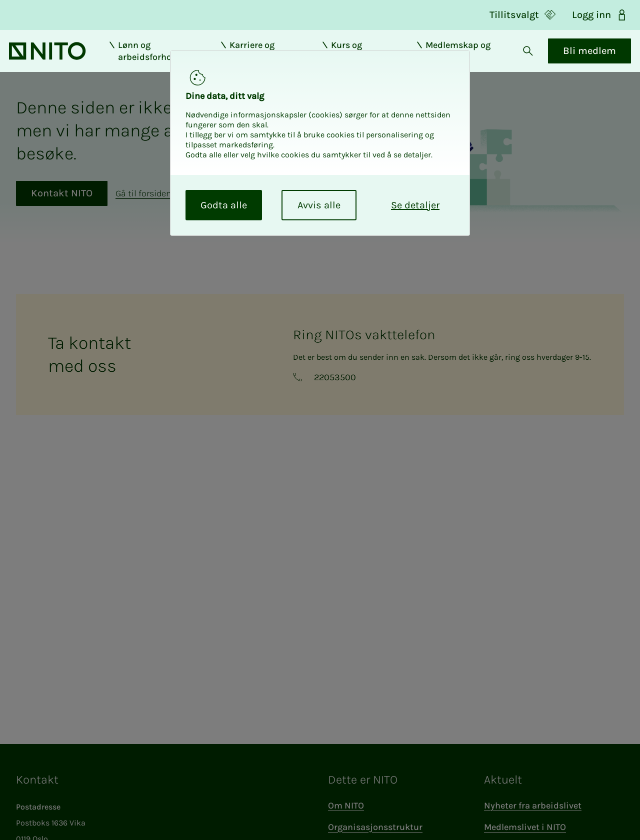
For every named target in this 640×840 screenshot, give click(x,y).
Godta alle (224, 205)
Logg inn (600, 15)
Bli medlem (582, 58)
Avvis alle (319, 205)
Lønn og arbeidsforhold (150, 58)
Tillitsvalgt (523, 15)
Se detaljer (415, 205)
